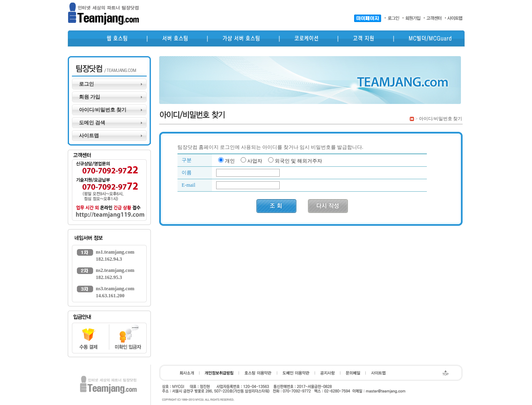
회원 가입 (90, 97)
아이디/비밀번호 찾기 (103, 110)
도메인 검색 (92, 123)
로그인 (86, 84)
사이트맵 (89, 136)
